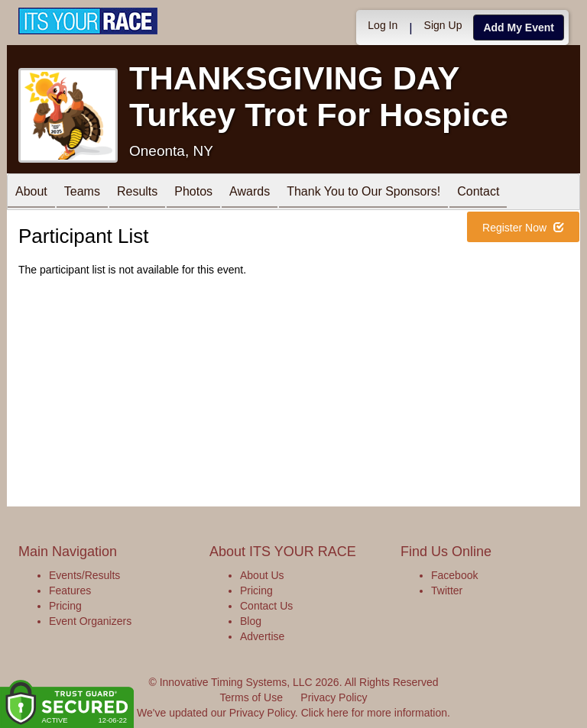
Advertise (262, 636)
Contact (478, 193)
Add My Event (519, 28)
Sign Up (443, 25)
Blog (251, 621)
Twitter (447, 590)
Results (137, 193)
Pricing (65, 606)
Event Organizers (90, 621)
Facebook (454, 575)
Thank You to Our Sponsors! (363, 193)
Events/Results (84, 575)
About (31, 193)
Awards (250, 193)
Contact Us (266, 606)
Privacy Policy (334, 697)
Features (70, 590)
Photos (193, 193)
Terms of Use (251, 697)
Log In (383, 25)
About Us (262, 575)
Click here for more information (374, 713)
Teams (82, 193)
